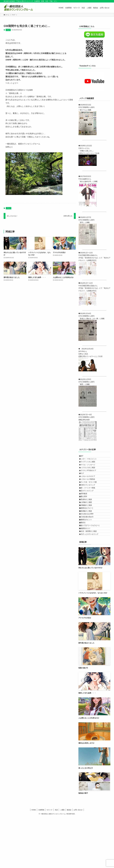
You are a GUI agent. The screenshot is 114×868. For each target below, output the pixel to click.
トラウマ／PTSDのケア (90, 480)
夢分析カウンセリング (89, 504)
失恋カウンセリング (88, 514)
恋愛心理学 (85, 523)
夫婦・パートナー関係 (89, 509)
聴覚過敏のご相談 (88, 547)
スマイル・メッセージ (89, 471)
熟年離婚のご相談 (88, 537)
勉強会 (69, 861)
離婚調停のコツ (87, 575)
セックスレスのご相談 (89, 476)
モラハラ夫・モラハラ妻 (90, 499)
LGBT (83, 457)
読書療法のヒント (88, 561)
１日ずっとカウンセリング (91, 584)
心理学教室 (85, 518)
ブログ (8, 30)
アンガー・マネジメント (90, 462)
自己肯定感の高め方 (88, 556)
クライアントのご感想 (89, 466)
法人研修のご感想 (88, 532)
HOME (34, 861)
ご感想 (62, 861)
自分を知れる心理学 (88, 551)
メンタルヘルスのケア (89, 490)
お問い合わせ (78, 861)
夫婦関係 (41, 861)
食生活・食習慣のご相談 (90, 580)
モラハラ (49, 861)
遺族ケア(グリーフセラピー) (91, 570)
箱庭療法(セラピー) (88, 542)
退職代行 (84, 565)
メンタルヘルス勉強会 (89, 495)
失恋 (56, 861)
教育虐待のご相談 (88, 528)
